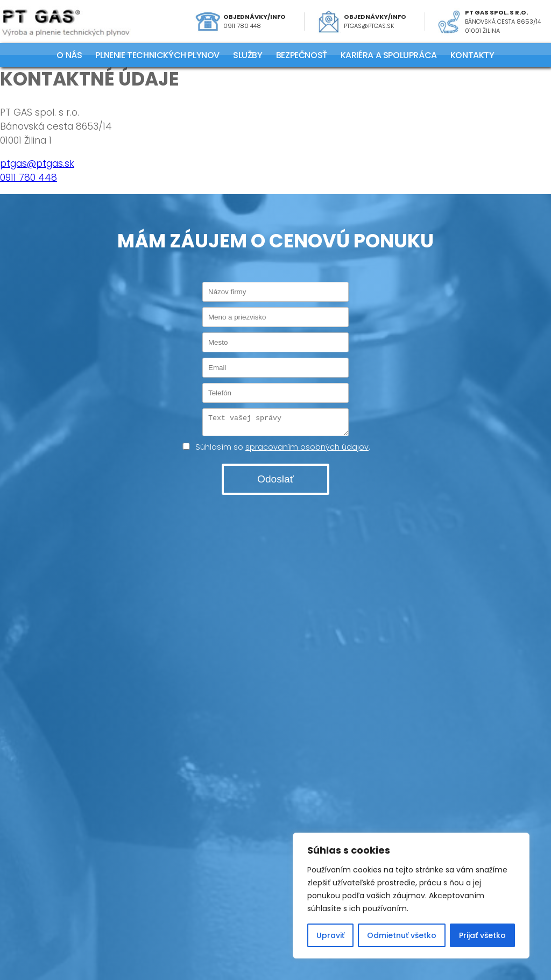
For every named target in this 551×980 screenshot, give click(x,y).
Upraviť (330, 935)
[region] (411, 896)
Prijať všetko (482, 935)
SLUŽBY (248, 55)
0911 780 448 (242, 26)
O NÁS (69, 55)
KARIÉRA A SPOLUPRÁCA (389, 55)
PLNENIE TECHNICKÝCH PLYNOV (157, 55)
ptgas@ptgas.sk (369, 26)
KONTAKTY (472, 55)
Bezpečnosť (302, 55)
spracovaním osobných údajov (307, 450)
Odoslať (275, 482)
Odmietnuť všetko (402, 935)
